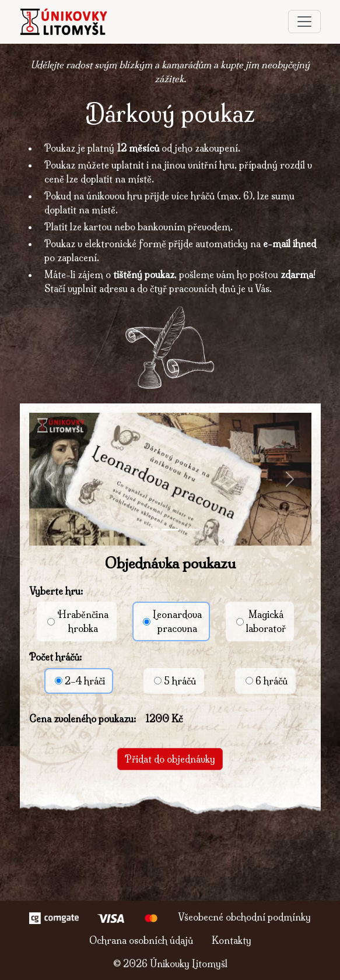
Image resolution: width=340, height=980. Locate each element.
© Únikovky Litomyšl (170, 964)
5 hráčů (175, 681)
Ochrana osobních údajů (141, 940)
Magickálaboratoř (261, 621)
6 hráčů (267, 681)
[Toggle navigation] (304, 22)
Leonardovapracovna (172, 621)
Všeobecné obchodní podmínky (244, 917)
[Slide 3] (191, 530)
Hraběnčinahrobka (78, 621)
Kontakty (232, 940)
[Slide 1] (149, 530)
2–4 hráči (80, 681)
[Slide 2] (170, 530)
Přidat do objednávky (170, 759)
